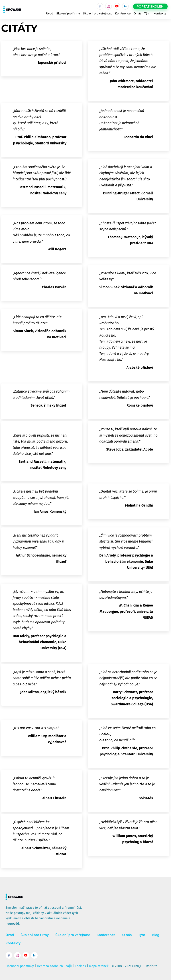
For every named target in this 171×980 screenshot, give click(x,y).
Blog (156, 935)
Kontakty (160, 13)
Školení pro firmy (68, 13)
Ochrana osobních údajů (54, 966)
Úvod (50, 13)
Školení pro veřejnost (97, 13)
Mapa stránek (99, 966)
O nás (137, 13)
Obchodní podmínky (20, 966)
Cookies (80, 966)
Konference (123, 13)
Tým (147, 13)
